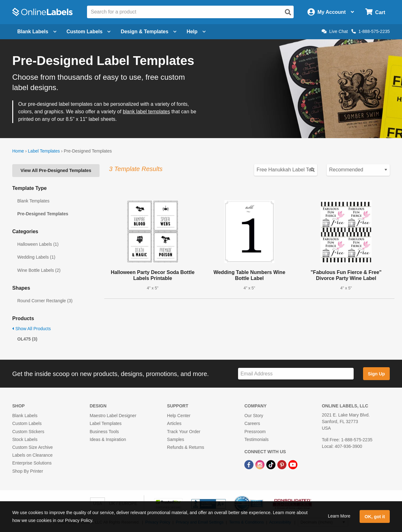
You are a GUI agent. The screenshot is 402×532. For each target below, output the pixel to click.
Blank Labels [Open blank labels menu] (37, 32)
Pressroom (255, 432)
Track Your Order (184, 432)
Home (18, 151)
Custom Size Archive (33, 447)
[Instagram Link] (261, 464)
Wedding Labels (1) (36, 257)
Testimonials (256, 439)
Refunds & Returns (186, 447)
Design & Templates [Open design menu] (149, 32)
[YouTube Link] (293, 464)
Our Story (254, 416)
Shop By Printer (28, 471)
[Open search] (288, 12)
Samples (176, 439)
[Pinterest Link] (282, 464)
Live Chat (335, 31)
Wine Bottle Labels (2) (39, 270)
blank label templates (146, 112)
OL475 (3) (27, 339)
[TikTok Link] (272, 464)
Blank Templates (33, 201)
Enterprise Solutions (32, 463)
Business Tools (104, 432)
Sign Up (376, 374)
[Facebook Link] (250, 464)
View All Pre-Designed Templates (56, 170)
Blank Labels (25, 416)
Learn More (339, 516)
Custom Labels (27, 423)
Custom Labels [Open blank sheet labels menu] (89, 32)
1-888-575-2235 (371, 31)
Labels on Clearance (32, 455)
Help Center (179, 416)
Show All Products (32, 329)
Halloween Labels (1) (38, 244)
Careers (252, 423)
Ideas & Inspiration (108, 439)
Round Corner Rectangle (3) (45, 301)
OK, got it (375, 517)
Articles (174, 423)
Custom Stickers (28, 432)
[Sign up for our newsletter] (296, 374)
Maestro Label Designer (113, 416)
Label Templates (44, 151)
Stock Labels (25, 439)
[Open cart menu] (375, 12)
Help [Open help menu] (196, 32)
